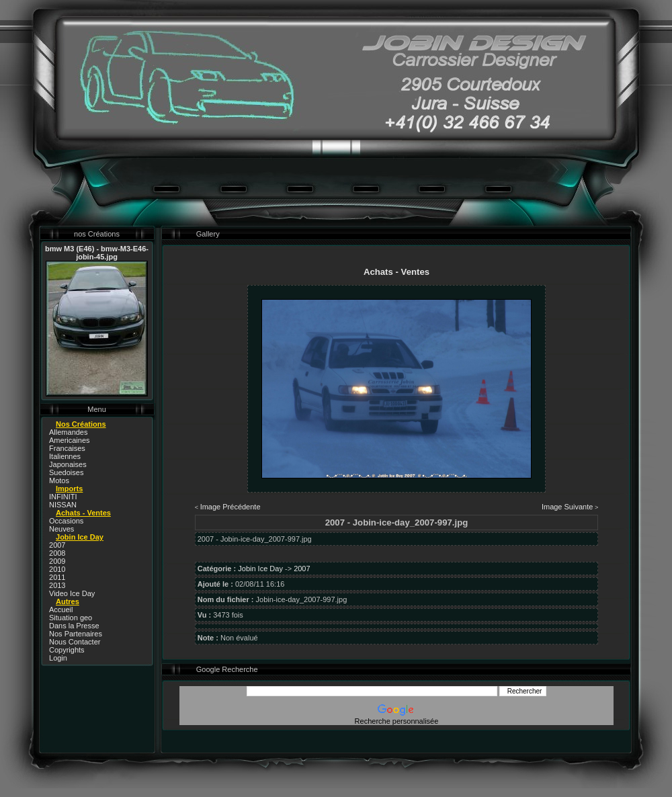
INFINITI (63, 497)
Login (58, 658)
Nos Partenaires (76, 634)
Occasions (66, 521)
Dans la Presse (74, 626)
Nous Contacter (75, 642)
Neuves (61, 529)
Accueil (61, 610)
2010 (57, 569)
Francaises (67, 448)
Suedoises (66, 472)
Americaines (70, 440)
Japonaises (68, 464)
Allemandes (68, 432)
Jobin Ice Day (260, 569)
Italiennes (65, 456)
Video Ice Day (72, 593)
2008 (57, 553)
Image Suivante (567, 507)
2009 (57, 561)
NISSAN (63, 505)
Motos (59, 480)
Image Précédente (230, 507)
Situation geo (71, 618)
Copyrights (67, 650)
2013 (57, 585)
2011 (57, 577)
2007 (57, 545)
